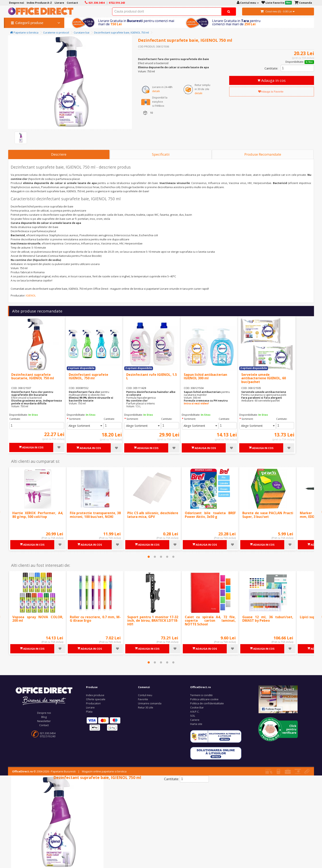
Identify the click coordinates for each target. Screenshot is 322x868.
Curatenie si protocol (56, 32)
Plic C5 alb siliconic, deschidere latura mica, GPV (153, 515)
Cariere (195, 720)
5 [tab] (173, 557)
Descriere (59, 154)
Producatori (93, 703)
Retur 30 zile (146, 707)
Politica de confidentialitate (207, 703)
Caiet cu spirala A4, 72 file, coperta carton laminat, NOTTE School (210, 621)
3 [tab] (161, 557)
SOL (193, 716)
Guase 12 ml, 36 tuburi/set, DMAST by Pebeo (268, 619)
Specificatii (161, 154)
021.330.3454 (48, 733)
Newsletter (44, 721)
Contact (44, 725)
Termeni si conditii (201, 695)
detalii (156, 91)
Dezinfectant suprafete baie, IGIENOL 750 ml (121, 32)
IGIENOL (31, 295)
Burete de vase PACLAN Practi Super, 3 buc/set (268, 515)
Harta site (196, 724)
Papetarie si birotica (24, 32)
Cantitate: (271, 68)
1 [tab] (149, 557)
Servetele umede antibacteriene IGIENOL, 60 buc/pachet (264, 378)
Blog (44, 717)
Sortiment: (75, 419)
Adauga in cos (272, 80)
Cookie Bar (197, 707)
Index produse (95, 695)
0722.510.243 (48, 736)
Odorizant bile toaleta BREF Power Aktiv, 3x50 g (210, 515)
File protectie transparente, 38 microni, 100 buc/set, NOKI (95, 515)
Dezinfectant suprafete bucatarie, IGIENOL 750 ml (33, 376)
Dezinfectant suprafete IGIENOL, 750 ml (89, 376)
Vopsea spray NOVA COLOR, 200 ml (38, 619)
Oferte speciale (96, 699)
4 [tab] (167, 557)
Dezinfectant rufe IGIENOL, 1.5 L (152, 376)
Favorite (143, 699)
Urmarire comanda (150, 703)
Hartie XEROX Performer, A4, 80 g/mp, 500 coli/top (38, 515)
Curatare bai (82, 32)
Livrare (90, 707)
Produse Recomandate (263, 154)
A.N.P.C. (195, 712)
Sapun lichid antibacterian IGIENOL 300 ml (205, 376)
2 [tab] (155, 557)
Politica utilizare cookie (204, 699)
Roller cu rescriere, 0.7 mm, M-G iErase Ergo (95, 619)
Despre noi (44, 713)
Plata (89, 712)
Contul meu (145, 695)
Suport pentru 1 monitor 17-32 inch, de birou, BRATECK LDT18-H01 (153, 621)
